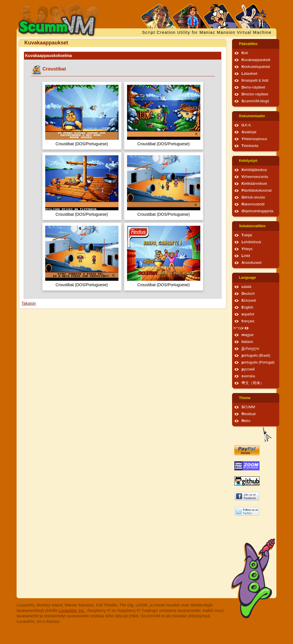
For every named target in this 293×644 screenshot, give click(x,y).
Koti (245, 53)
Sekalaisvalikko (252, 226)
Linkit (246, 256)
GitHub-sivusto (253, 197)
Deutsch (248, 294)
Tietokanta (250, 146)
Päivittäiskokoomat (257, 191)
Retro (246, 421)
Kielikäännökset (254, 184)
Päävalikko (248, 44)
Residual (249, 414)
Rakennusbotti (253, 204)
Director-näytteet (255, 94)
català (246, 287)
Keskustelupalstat (256, 67)
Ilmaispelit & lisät (255, 80)
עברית (238, 328)
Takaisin (29, 303)
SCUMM (248, 407)
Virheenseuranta (255, 177)
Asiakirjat (249, 132)
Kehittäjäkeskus (254, 170)
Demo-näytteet (253, 87)
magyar (248, 335)
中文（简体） (253, 383)
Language (247, 278)
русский (248, 369)
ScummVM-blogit (255, 101)
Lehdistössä (251, 242)
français (248, 321)
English (247, 307)
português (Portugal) (258, 362)
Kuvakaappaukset (256, 60)
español (248, 314)
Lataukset (249, 74)
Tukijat (247, 235)
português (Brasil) (256, 356)
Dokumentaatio (252, 116)
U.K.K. (247, 125)
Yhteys (247, 249)
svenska (248, 376)
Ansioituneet (252, 263)
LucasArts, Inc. (72, 610)
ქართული (250, 349)
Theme (245, 398)
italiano (247, 342)
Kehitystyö (248, 161)
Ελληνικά (249, 301)
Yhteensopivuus (254, 139)
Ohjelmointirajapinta (257, 211)
